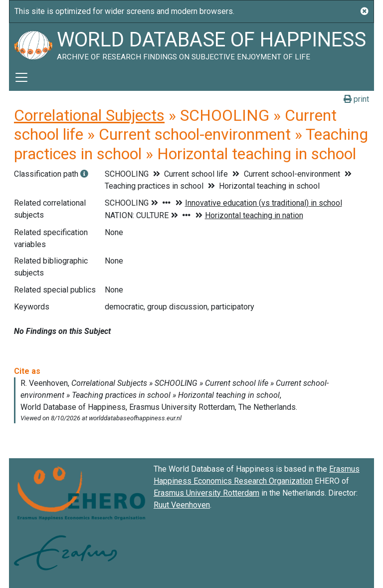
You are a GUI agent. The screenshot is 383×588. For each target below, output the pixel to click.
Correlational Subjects (89, 115)
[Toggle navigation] (21, 77)
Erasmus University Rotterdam (206, 493)
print (356, 99)
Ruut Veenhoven (182, 505)
